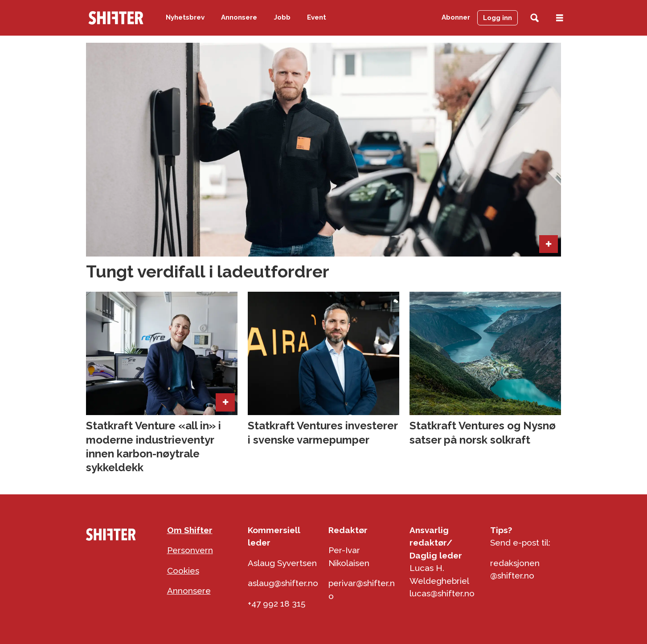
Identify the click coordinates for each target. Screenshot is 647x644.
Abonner (456, 17)
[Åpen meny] (560, 18)
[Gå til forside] (116, 18)
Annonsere (239, 17)
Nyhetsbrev (185, 17)
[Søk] (534, 18)
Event (317, 17)
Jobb (282, 17)
